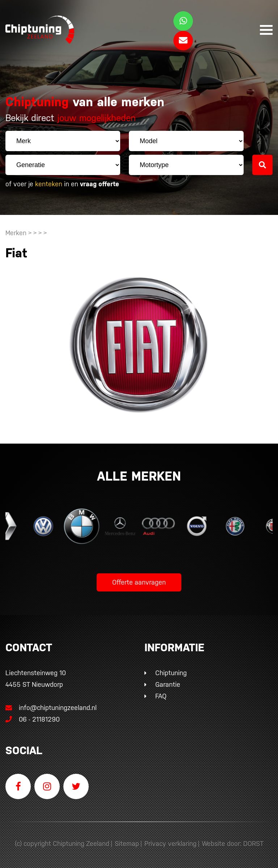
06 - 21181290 (33, 719)
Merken (16, 233)
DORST (253, 844)
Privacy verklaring (170, 844)
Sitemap (127, 844)
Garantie (168, 684)
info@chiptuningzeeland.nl (51, 708)
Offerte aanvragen (139, 582)
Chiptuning (171, 673)
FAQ (161, 696)
